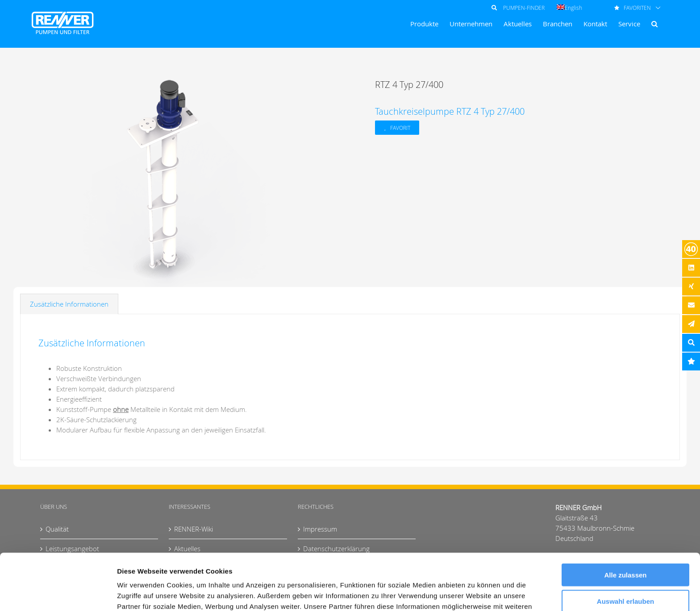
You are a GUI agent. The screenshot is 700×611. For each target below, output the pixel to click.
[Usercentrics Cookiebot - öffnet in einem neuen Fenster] (58, 594)
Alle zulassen (625, 522)
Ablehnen (625, 574)
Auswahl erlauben (625, 548)
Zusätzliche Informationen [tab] (69, 304)
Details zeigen (475, 593)
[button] (654, 24)
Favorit (400, 128)
